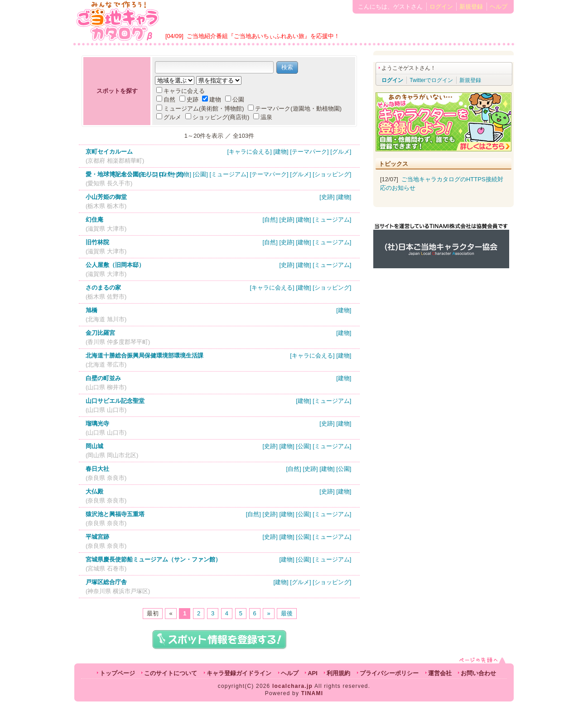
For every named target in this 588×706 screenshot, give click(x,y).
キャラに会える (181, 91)
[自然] (167, 174)
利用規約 (338, 673)
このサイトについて (171, 673)
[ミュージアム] (229, 174)
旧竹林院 (97, 242)
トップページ (117, 673)
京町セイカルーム (109, 152)
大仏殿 (94, 491)
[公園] (200, 174)
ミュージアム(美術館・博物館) (200, 109)
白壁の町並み (103, 378)
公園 (235, 99)
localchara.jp (292, 686)
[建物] (281, 152)
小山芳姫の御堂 (106, 197)
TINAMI (312, 693)
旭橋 (92, 310)
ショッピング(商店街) (217, 117)
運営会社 (440, 673)
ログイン (441, 7)
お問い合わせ (478, 673)
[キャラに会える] (250, 152)
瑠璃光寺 (97, 423)
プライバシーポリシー (389, 673)
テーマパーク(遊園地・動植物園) (295, 109)
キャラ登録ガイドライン (239, 673)
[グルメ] (341, 152)
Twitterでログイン (431, 80)
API (313, 673)
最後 (287, 613)
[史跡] (327, 197)
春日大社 (97, 469)
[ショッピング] (332, 174)
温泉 (263, 117)
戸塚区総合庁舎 (106, 582)
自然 (166, 99)
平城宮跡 (97, 537)
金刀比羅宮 (100, 333)
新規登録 (471, 7)
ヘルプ (499, 7)
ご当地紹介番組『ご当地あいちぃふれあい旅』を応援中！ (263, 36)
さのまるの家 (103, 288)
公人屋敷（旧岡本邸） (115, 265)
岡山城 (94, 446)
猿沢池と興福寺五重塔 (115, 514)
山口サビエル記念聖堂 (115, 401)
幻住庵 (94, 220)
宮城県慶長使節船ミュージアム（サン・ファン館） (153, 559)
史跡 (189, 99)
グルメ (169, 117)
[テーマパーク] (309, 152)
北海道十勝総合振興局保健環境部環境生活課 (145, 355)
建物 (212, 99)
